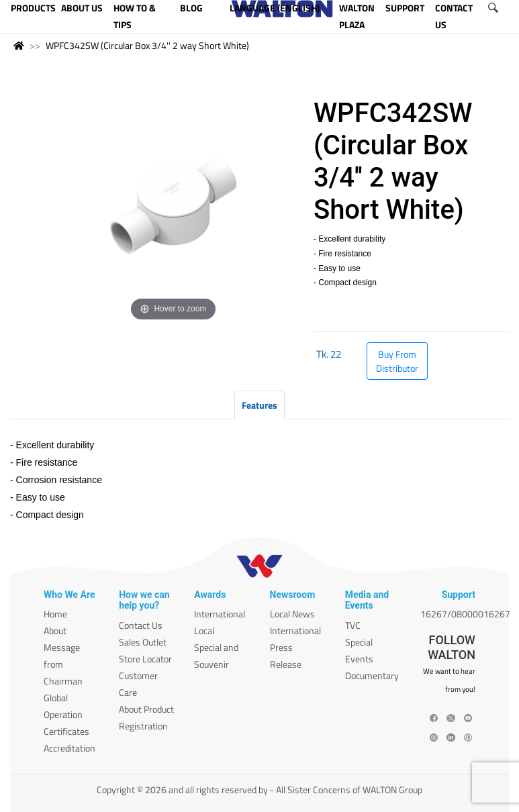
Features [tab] (259, 405)
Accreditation (69, 748)
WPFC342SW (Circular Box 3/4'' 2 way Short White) (147, 45)
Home (55, 614)
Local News (292, 614)
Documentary (372, 675)
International (220, 614)
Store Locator (145, 659)
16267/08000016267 (465, 614)
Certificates (66, 731)
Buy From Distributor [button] (397, 361)
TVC (353, 625)
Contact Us (141, 625)
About (55, 630)
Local (204, 630)
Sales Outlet (143, 642)
